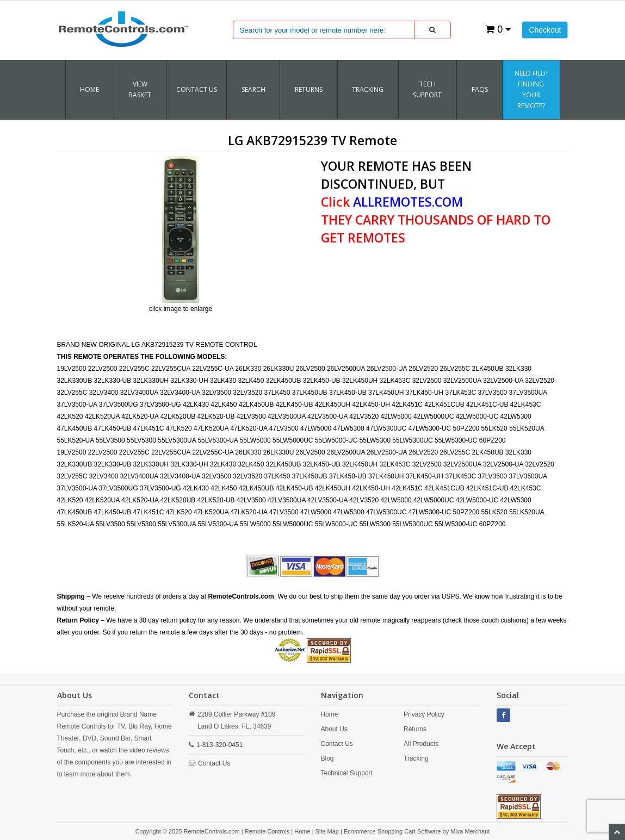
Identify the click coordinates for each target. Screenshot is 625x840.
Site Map (327, 831)
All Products (421, 744)
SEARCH (253, 89)
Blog (327, 758)
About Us (334, 729)
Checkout (545, 30)
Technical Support (347, 773)
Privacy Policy (424, 714)
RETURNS (309, 89)
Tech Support (427, 89)
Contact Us (197, 89)
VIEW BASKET (140, 89)
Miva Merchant (470, 831)
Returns (415, 729)
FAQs (480, 89)
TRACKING (368, 89)
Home (89, 89)
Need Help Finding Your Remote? (531, 89)
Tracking (416, 758)
